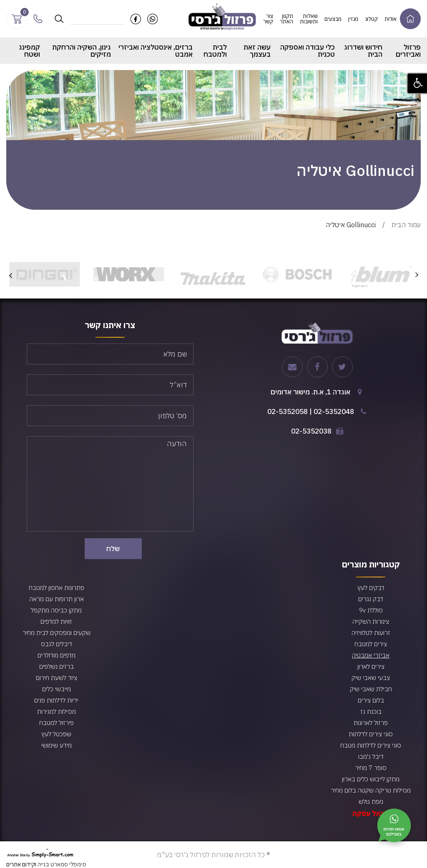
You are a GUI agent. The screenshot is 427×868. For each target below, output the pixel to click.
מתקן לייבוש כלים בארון (371, 779)
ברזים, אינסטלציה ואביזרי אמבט (156, 51)
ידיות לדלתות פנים (56, 700)
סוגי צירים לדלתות (371, 734)
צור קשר (268, 19)
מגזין (353, 19)
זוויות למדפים (56, 621)
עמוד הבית (406, 225)
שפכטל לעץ (56, 734)
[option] (382, 275)
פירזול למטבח (57, 723)
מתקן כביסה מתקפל (56, 610)
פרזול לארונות (371, 723)
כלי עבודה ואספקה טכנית (308, 51)
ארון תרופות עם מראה (57, 599)
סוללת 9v (371, 610)
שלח (113, 549)
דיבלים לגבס (57, 644)
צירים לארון (371, 666)
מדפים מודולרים (57, 655)
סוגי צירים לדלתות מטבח (371, 745)
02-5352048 (334, 411)
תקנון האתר (286, 19)
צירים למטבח (371, 644)
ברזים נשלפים (57, 666)
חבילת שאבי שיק (371, 689)
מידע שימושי (57, 745)
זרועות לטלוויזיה (371, 633)
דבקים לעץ (371, 588)
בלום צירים (371, 700)
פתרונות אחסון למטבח (57, 588)
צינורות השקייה (371, 621)
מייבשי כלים (57, 689)
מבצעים (333, 19)
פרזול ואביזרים (408, 51)
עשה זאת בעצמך (257, 51)
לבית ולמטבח (215, 51)
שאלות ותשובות (309, 19)
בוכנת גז (371, 711)
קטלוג (371, 19)
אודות (391, 19)
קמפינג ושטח (29, 51)
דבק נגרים (371, 599)
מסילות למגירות (57, 711)
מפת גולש (371, 802)
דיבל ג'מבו (371, 756)
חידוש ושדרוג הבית (363, 51)
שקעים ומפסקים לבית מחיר (57, 633)
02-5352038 (311, 431)
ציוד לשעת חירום (57, 678)
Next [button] (10, 274)
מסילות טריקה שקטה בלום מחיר (371, 790)
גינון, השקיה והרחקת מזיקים (82, 51)
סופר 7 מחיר (371, 768)
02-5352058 (288, 411)
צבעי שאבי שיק (371, 678)
